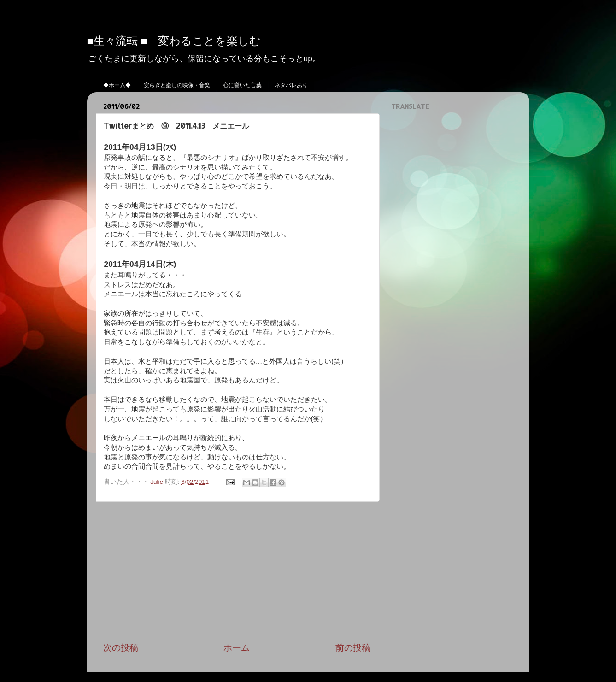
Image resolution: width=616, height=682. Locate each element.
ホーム (237, 648)
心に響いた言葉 (242, 85)
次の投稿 (121, 648)
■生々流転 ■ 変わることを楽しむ (174, 40)
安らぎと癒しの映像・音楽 (177, 85)
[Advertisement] (237, 572)
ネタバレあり (291, 85)
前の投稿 (353, 648)
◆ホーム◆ (117, 85)
